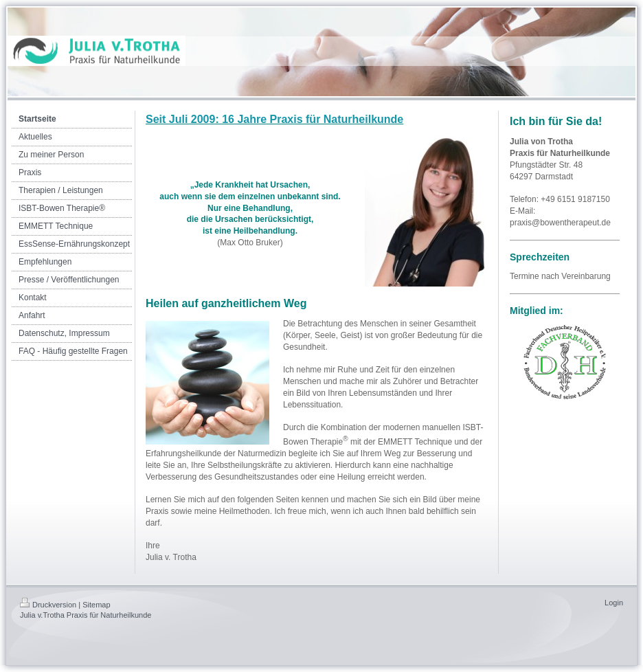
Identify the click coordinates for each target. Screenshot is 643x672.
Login (614, 603)
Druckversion (48, 605)
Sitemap (96, 605)
